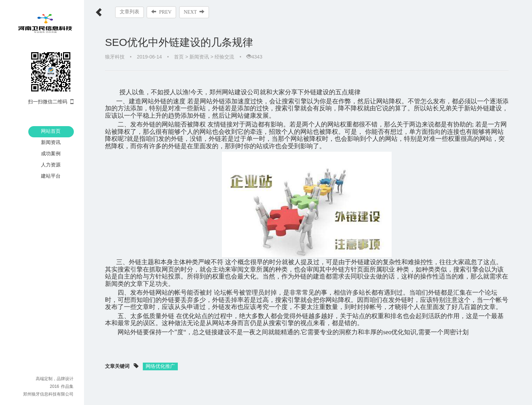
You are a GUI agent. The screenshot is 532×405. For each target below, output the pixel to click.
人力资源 (51, 165)
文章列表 (129, 12)
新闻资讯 (51, 142)
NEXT (194, 12)
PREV (162, 12)
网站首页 (51, 131)
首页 (179, 57)
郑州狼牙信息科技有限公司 (48, 394)
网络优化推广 (160, 359)
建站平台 (51, 176)
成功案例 (51, 153)
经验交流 (224, 57)
